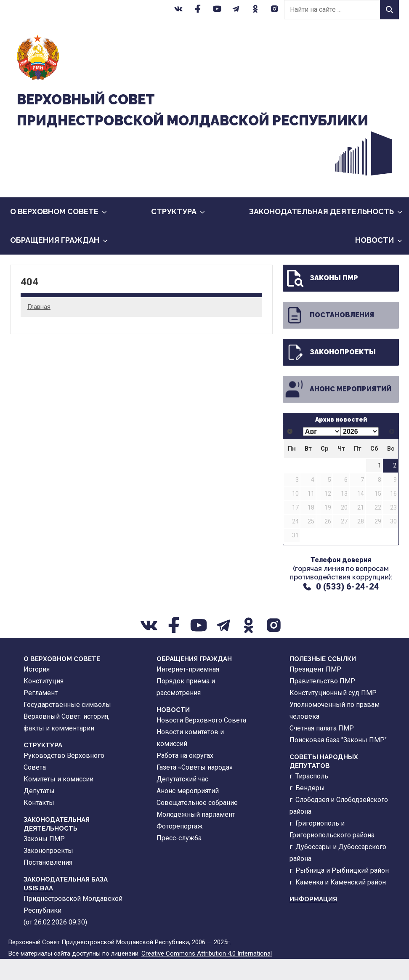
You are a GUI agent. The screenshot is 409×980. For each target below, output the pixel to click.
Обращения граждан (59, 262)
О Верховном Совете (58, 233)
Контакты (39, 824)
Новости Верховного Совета (201, 742)
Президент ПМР (315, 691)
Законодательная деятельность (326, 233)
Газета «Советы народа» (195, 789)
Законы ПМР (321, 300)
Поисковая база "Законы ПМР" (338, 761)
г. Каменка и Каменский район (338, 904)
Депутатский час (182, 801)
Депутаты (39, 812)
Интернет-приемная (188, 691)
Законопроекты (330, 374)
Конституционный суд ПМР (333, 714)
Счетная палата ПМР (322, 750)
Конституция (44, 702)
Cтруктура (178, 233)
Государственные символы (67, 726)
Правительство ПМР (322, 702)
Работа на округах (185, 777)
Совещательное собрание (197, 824)
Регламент (41, 714)
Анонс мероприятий (338, 411)
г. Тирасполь (309, 798)
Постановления (329, 337)
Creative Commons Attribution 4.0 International (207, 975)
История (37, 691)
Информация (313, 921)
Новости (379, 262)
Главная (39, 328)
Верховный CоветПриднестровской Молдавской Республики (155, 120)
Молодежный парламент (196, 836)
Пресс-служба (179, 859)
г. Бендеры (307, 809)
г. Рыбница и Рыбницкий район (339, 892)
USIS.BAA (38, 910)
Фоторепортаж (180, 848)
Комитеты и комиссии (58, 801)
